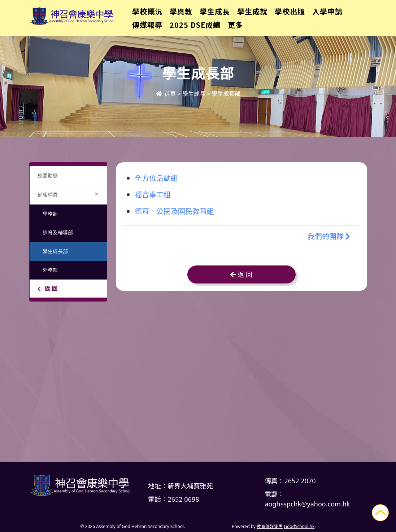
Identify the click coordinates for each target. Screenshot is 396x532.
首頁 (166, 94)
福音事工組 (153, 194)
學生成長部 (55, 251)
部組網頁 (70, 194)
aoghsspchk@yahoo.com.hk (307, 504)
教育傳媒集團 (270, 526)
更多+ (332, 16)
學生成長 (222, 16)
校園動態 (48, 175)
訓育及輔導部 (58, 232)
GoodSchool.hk (299, 526)
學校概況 (155, 16)
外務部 (50, 270)
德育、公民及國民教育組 (174, 211)
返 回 (47, 289)
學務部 (50, 214)
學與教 (189, 16)
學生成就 (260, 16)
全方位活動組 (156, 178)
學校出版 (297, 16)
